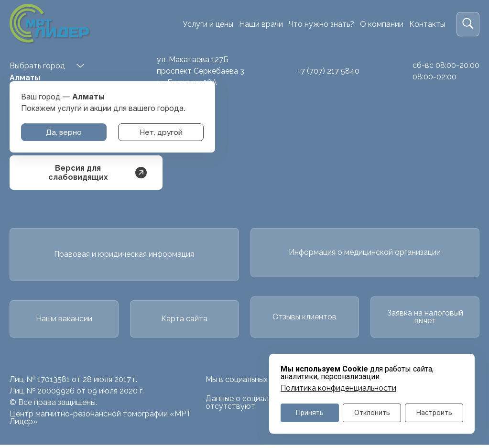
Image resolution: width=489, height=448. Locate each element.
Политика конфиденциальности (338, 387)
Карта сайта (184, 321)
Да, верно (64, 132)
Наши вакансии (64, 321)
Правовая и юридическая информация (124, 255)
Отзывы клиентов (304, 319)
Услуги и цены (208, 24)
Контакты (427, 24)
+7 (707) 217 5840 (328, 71)
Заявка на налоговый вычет (425, 319)
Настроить (434, 412)
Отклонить (372, 412)
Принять (310, 412)
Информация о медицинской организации (365, 253)
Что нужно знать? (321, 24)
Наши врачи (261, 24)
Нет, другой (161, 132)
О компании (382, 24)
